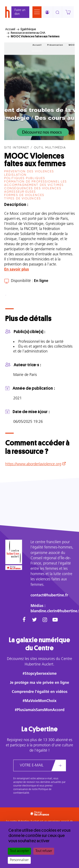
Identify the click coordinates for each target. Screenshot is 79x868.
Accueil (10, 29)
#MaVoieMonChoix (39, 701)
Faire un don (20, 12)
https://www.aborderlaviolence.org (33, 464)
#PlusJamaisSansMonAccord (40, 710)
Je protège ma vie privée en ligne (39, 683)
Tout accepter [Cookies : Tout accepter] (19, 851)
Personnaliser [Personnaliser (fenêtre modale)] (19, 860)
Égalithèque (28, 29)
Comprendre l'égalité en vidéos (40, 692)
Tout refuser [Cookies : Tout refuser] (44, 851)
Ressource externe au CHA (28, 33)
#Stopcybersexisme (40, 674)
